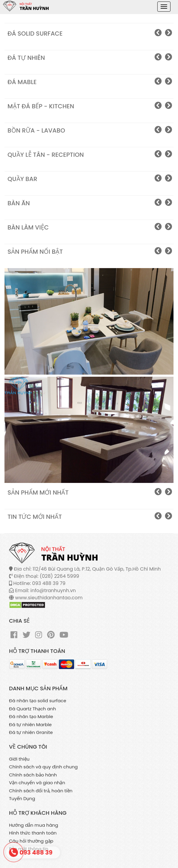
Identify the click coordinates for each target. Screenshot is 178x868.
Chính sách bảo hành (33, 775)
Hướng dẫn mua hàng (34, 825)
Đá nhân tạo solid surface (38, 701)
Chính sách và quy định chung (43, 767)
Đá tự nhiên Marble (30, 725)
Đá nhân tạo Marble (31, 716)
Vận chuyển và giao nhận (37, 783)
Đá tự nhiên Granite (31, 732)
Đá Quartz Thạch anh (32, 709)
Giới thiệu (19, 759)
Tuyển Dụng (22, 798)
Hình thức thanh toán (33, 833)
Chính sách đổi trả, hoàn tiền (41, 791)
